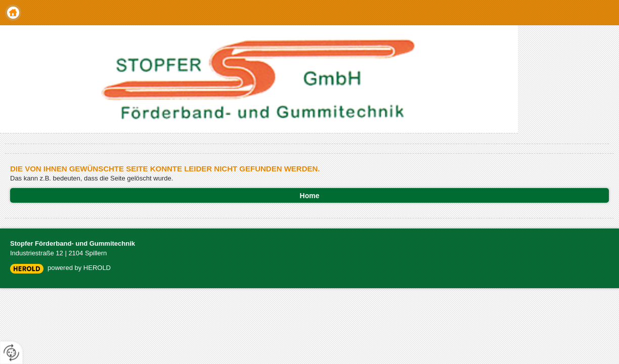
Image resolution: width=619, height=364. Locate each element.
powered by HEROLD (79, 268)
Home (13, 13)
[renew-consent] (11, 353)
